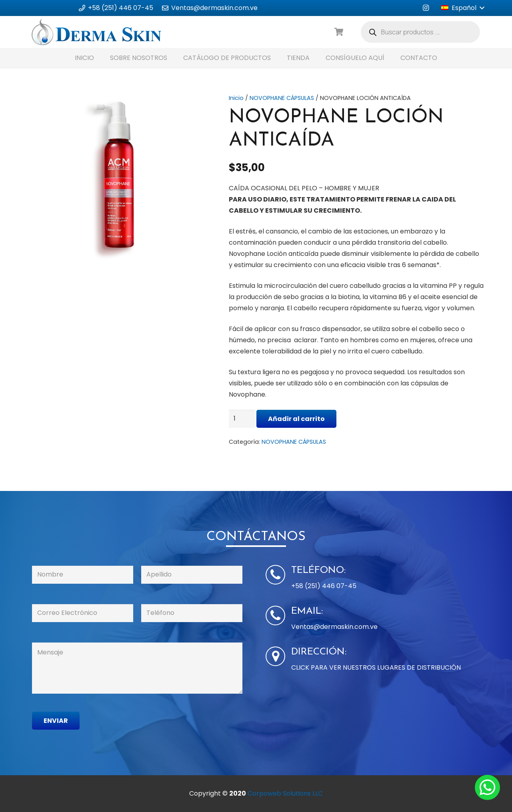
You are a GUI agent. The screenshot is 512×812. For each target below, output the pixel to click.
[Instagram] (426, 8)
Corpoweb (285, 793)
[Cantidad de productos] (242, 419)
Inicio (236, 98)
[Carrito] (339, 32)
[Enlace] (97, 32)
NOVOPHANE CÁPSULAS (282, 98)
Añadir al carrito (296, 419)
